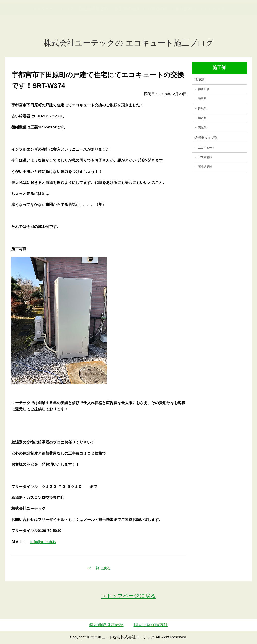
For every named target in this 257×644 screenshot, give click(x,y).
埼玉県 (202, 99)
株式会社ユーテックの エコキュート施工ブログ (128, 43)
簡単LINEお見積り (204, 14)
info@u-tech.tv (43, 542)
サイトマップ (212, 34)
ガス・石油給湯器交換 (87, 34)
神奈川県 (204, 89)
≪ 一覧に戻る (99, 568)
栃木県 (202, 118)
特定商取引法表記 (106, 625)
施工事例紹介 (127, 34)
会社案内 (183, 34)
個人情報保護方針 (151, 625)
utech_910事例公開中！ (93, 18)
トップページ (45, 34)
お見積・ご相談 (237, 14)
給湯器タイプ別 (206, 138)
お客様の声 (158, 34)
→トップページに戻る (128, 596)
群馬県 (202, 108)
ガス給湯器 (205, 157)
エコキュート (206, 148)
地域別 (199, 79)
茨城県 (202, 127)
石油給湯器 (205, 167)
